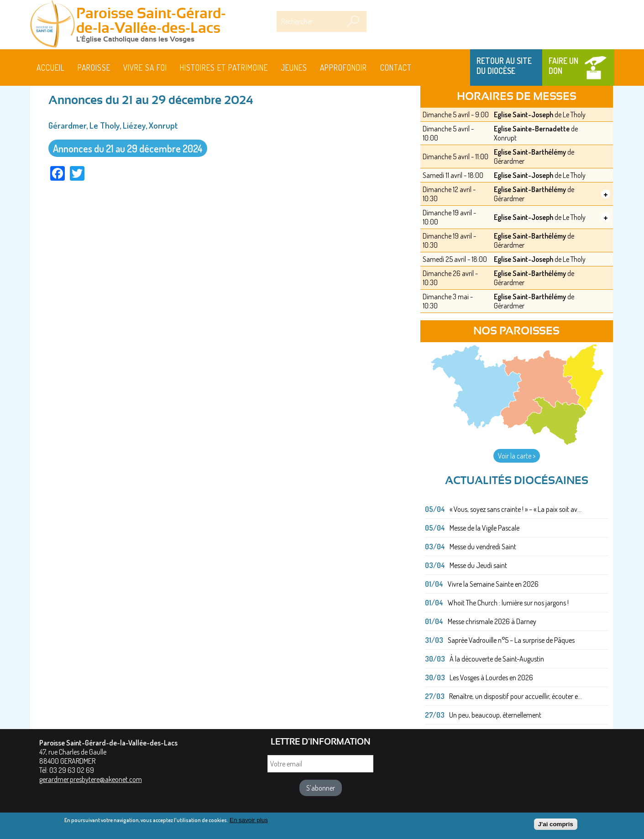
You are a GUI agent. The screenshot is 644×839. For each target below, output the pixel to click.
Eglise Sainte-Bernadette (532, 129)
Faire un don (563, 66)
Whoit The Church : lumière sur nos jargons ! (508, 603)
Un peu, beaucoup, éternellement (495, 715)
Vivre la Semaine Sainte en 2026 (493, 584)
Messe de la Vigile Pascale (484, 528)
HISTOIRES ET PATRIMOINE (224, 68)
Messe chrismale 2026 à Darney (492, 621)
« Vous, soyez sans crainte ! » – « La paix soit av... (516, 509)
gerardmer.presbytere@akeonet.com (91, 779)
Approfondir (343, 68)
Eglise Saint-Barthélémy (530, 152)
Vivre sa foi (145, 68)
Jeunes (294, 68)
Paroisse (94, 68)
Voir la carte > (517, 456)
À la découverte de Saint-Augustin (497, 659)
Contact (396, 68)
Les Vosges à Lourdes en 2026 (491, 677)
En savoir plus (249, 821)
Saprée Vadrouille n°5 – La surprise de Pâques (511, 640)
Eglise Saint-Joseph (524, 115)
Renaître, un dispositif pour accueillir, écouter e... (516, 696)
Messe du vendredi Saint (483, 547)
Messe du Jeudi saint (478, 565)
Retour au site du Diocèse (504, 66)
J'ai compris (556, 825)
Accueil (51, 68)
